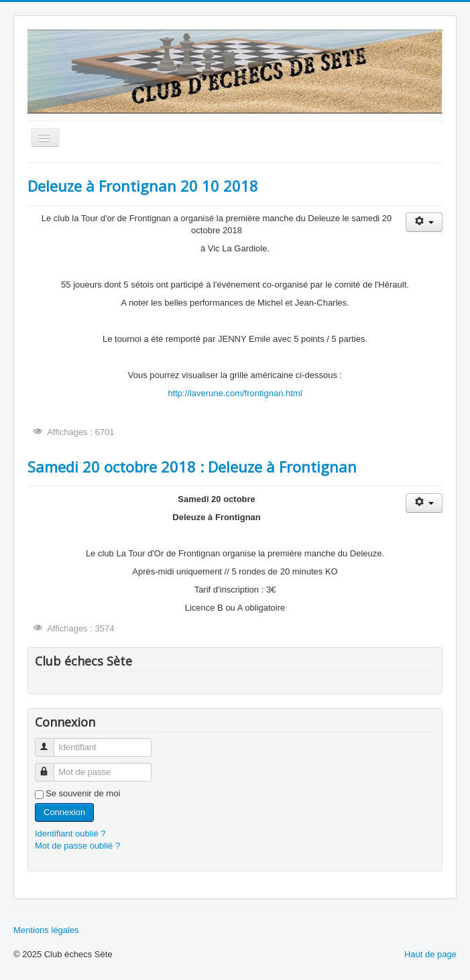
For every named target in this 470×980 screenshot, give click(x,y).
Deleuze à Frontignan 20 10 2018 (143, 186)
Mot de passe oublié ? (77, 846)
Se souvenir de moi (83, 793)
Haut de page (430, 954)
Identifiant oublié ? (70, 834)
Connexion (64, 812)
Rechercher (28, 319)
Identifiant (51, 742)
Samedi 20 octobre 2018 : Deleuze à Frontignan (192, 467)
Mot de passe (51, 767)
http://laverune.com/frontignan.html (235, 393)
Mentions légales (46, 930)
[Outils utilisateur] (424, 222)
